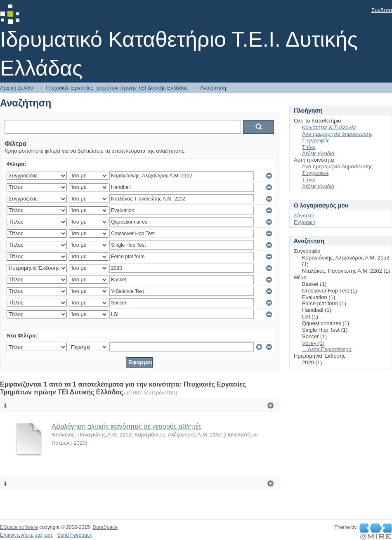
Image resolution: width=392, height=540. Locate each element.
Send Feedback (74, 535)
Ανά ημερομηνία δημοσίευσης (337, 134)
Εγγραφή (305, 222)
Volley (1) (313, 343)
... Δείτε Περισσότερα (327, 349)
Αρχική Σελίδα (17, 88)
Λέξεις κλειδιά (318, 153)
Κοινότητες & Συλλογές (329, 127)
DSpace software (19, 527)
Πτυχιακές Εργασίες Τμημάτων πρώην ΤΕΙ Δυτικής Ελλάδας (117, 88)
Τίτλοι (309, 147)
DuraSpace (105, 527)
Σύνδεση (382, 10)
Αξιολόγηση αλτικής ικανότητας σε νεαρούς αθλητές (127, 426)
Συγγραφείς (316, 140)
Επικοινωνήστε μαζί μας (27, 535)
